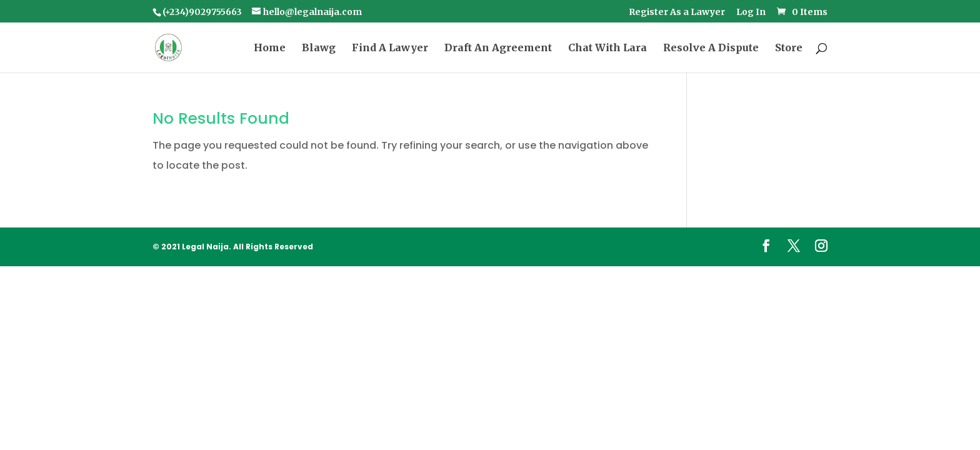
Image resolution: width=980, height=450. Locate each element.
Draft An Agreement (498, 48)
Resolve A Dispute (711, 48)
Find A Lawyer (390, 48)
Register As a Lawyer (677, 12)
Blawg (319, 48)
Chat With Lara (607, 48)
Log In (751, 12)
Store (789, 48)
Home (270, 48)
